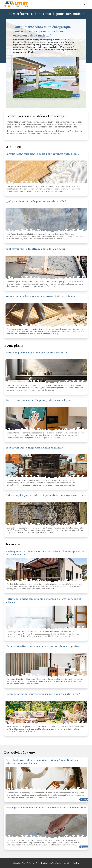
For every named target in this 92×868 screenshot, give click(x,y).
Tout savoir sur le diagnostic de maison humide (35, 448)
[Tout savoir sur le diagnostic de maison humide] (46, 466)
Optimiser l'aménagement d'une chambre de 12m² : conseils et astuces (43, 600)
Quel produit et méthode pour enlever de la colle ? (36, 201)
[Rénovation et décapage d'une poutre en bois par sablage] (46, 315)
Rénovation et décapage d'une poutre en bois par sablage (40, 297)
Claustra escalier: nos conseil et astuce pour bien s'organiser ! (43, 646)
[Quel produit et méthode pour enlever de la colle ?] (46, 172)
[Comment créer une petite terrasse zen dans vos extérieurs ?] (46, 713)
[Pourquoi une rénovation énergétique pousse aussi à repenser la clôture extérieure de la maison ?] (46, 78)
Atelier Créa (56, 134)
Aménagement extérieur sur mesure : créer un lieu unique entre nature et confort (45, 553)
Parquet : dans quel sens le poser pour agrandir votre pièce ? (42, 154)
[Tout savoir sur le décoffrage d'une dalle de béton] (46, 267)
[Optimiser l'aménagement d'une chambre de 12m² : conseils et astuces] (46, 570)
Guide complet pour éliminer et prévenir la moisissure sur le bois (46, 495)
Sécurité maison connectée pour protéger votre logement (40, 400)
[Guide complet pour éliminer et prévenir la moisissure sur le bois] (46, 514)
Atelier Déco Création (25, 863)
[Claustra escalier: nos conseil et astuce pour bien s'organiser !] (46, 665)
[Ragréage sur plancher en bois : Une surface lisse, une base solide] (46, 826)
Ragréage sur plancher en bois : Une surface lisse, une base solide (46, 808)
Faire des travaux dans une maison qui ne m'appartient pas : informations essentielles (42, 762)
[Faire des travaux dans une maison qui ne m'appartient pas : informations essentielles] (46, 779)
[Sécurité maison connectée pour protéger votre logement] (46, 371)
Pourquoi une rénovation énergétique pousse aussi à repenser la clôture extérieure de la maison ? (42, 31)
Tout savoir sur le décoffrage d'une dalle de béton (36, 249)
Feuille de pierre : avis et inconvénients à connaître (37, 353)
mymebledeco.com (39, 134)
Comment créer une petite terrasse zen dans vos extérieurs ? (43, 694)
